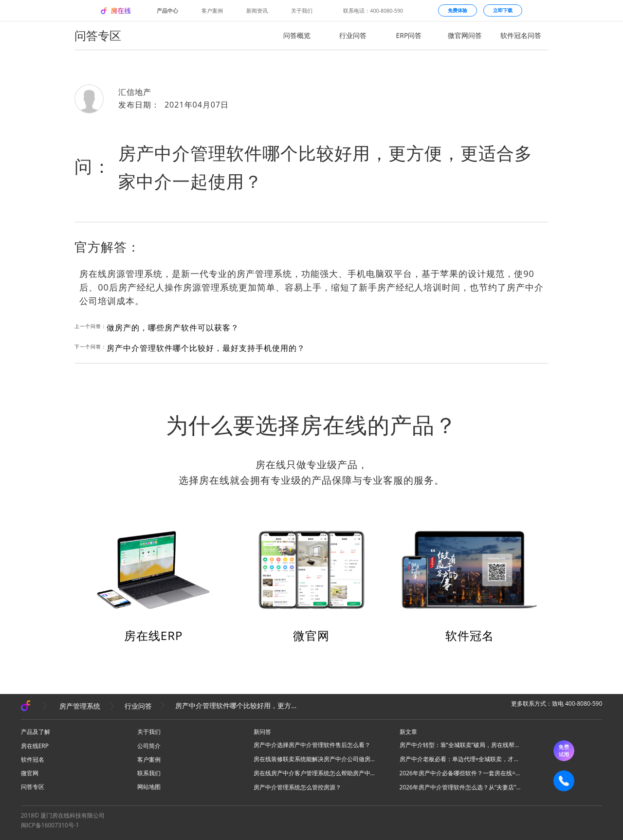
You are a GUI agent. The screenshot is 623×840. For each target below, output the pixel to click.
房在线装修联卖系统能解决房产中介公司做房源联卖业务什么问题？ (314, 759)
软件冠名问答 (521, 35)
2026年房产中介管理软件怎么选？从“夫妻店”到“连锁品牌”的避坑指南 (460, 787)
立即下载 (503, 10)
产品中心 (167, 11)
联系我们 (149, 773)
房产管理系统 (80, 706)
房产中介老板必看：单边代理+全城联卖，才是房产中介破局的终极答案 (460, 759)
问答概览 (297, 35)
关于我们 (302, 11)
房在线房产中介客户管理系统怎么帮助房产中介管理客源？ (314, 773)
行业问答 (353, 35)
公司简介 (149, 746)
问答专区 (33, 787)
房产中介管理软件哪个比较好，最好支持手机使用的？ (206, 348)
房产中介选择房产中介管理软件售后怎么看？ (312, 745)
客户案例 (212, 11)
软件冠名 (470, 635)
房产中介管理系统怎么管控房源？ (297, 787)
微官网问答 (465, 35)
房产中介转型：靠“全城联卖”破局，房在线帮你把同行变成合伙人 (460, 745)
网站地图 (149, 787)
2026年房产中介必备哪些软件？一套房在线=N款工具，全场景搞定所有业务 (460, 773)
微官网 (311, 635)
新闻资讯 (257, 11)
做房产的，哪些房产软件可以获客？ (173, 328)
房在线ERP (154, 635)
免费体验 (458, 10)
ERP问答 (409, 35)
